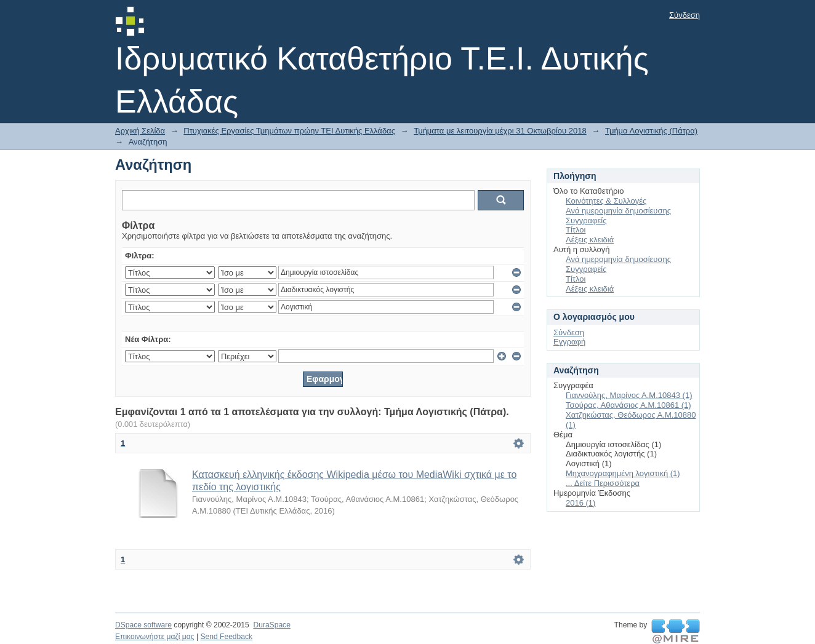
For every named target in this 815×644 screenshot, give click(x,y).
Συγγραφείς (586, 221)
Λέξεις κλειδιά (590, 240)
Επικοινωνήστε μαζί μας (155, 637)
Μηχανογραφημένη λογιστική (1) (623, 473)
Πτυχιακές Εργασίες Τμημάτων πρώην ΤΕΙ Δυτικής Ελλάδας (289, 131)
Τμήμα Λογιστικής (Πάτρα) (651, 131)
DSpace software (143, 625)
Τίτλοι (576, 230)
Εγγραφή (569, 342)
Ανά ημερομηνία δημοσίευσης (618, 211)
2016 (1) (580, 503)
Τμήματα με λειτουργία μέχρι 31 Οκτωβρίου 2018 (500, 131)
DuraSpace (271, 625)
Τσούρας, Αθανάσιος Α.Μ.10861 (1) (628, 405)
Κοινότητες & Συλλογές (606, 201)
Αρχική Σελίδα (140, 131)
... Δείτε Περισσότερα (603, 483)
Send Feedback (226, 637)
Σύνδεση (685, 15)
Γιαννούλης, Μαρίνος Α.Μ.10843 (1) (629, 395)
